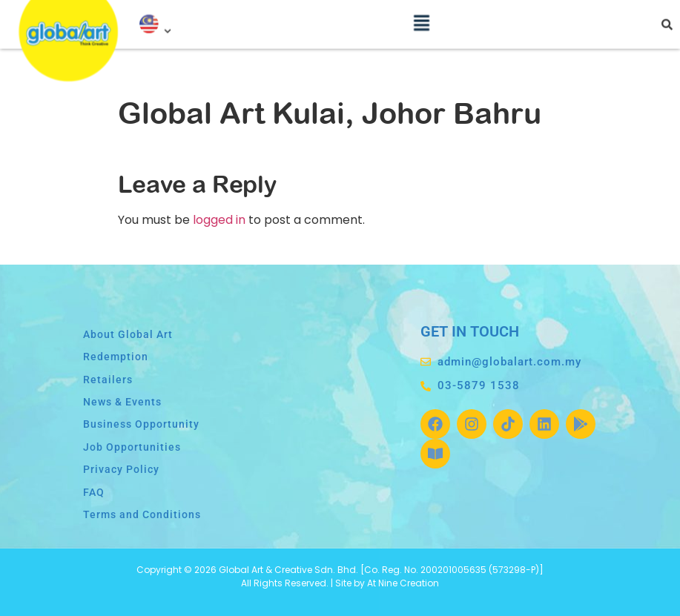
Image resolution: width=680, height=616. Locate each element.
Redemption (116, 357)
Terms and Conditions (142, 515)
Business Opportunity (141, 424)
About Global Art (128, 335)
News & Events (122, 402)
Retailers (108, 380)
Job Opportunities (132, 447)
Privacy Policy (121, 470)
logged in (219, 220)
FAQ (94, 493)
